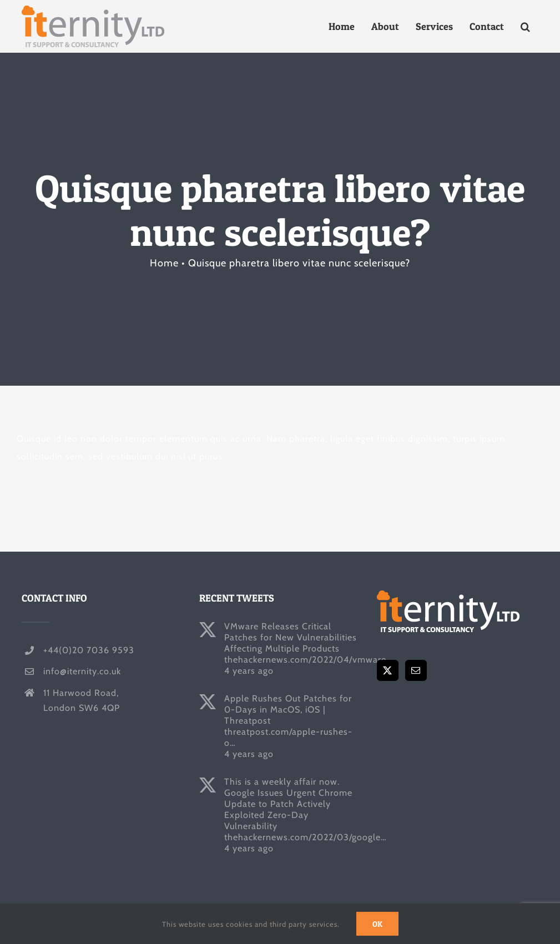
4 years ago (249, 671)
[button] (525, 26)
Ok (377, 924)
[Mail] (416, 670)
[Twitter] (388, 670)
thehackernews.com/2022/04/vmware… (308, 660)
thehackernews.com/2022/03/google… (306, 837)
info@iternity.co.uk (82, 671)
